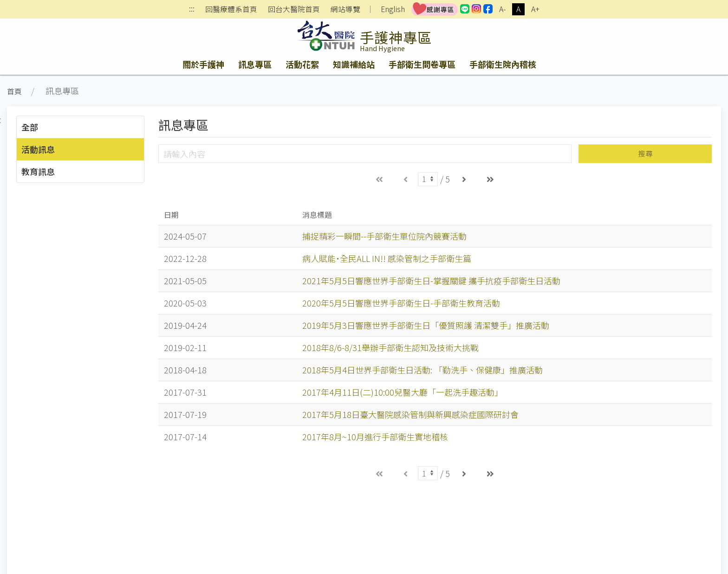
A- (502, 9)
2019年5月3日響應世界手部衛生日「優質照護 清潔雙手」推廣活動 (426, 325)
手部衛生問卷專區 (422, 64)
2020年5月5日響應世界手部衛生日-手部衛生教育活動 (401, 303)
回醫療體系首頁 (231, 9)
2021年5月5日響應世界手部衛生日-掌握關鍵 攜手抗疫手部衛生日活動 (431, 280)
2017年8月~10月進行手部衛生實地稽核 (375, 437)
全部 (30, 127)
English (393, 9)
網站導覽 (345, 9)
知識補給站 (354, 64)
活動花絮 (302, 64)
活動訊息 (38, 149)
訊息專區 (255, 64)
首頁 (14, 91)
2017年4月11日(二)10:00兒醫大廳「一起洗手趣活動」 (403, 392)
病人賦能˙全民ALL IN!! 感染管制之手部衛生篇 (387, 258)
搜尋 (645, 153)
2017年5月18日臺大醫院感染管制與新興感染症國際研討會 (410, 414)
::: (192, 10)
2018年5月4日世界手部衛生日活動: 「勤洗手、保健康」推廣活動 (422, 370)
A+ (535, 9)
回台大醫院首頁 (294, 9)
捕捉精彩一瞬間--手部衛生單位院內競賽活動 (384, 236)
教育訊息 (38, 171)
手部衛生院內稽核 (503, 64)
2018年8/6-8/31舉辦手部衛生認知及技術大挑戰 (390, 347)
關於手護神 (203, 64)
